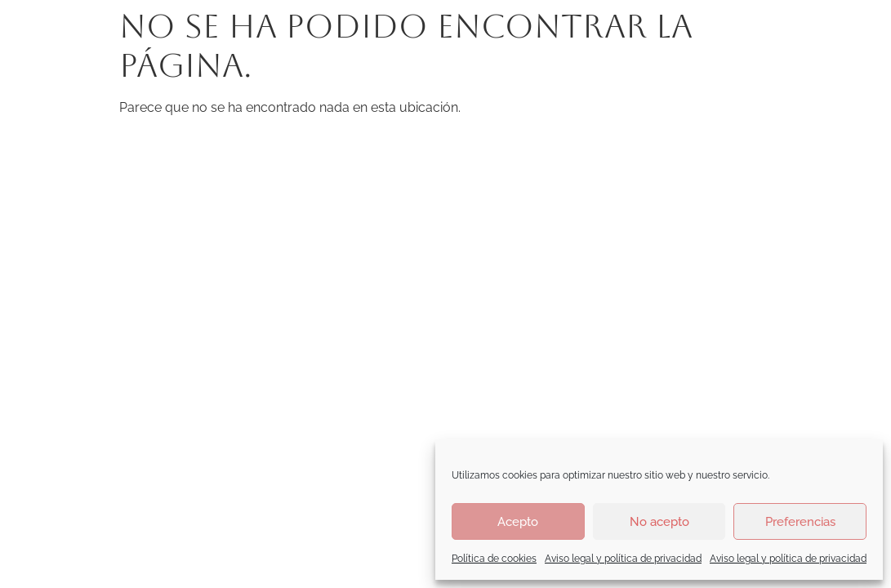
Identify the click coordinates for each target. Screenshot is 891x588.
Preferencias (800, 522)
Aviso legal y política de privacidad (623, 559)
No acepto (659, 522)
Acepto (518, 522)
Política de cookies (494, 559)
